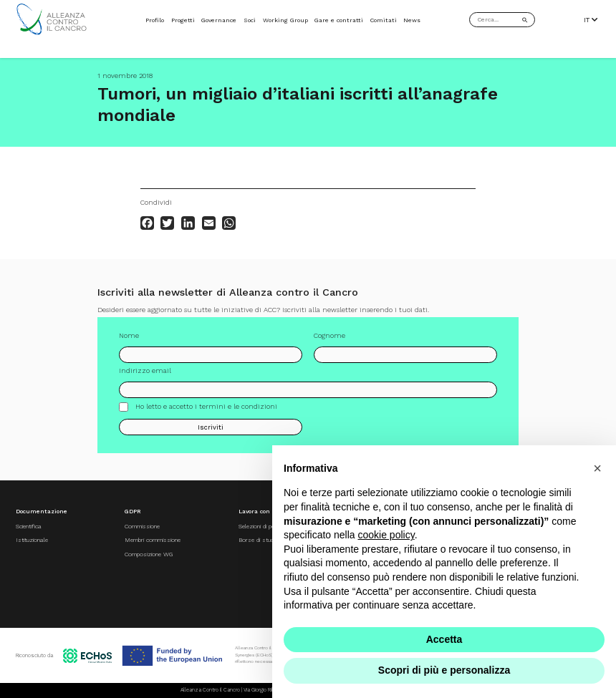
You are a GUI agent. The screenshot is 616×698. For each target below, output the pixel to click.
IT (591, 20)
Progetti (183, 20)
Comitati (384, 20)
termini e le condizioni (238, 406)
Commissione (142, 526)
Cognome (329, 335)
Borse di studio (258, 540)
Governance (219, 20)
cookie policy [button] (386, 535)
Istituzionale (32, 540)
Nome (129, 335)
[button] (597, 468)
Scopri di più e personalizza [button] (444, 670)
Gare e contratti (339, 20)
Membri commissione (153, 540)
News (412, 20)
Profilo (155, 20)
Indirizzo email (145, 370)
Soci (250, 20)
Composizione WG (149, 554)
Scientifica (29, 526)
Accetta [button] (444, 639)
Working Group (285, 20)
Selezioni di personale (266, 526)
